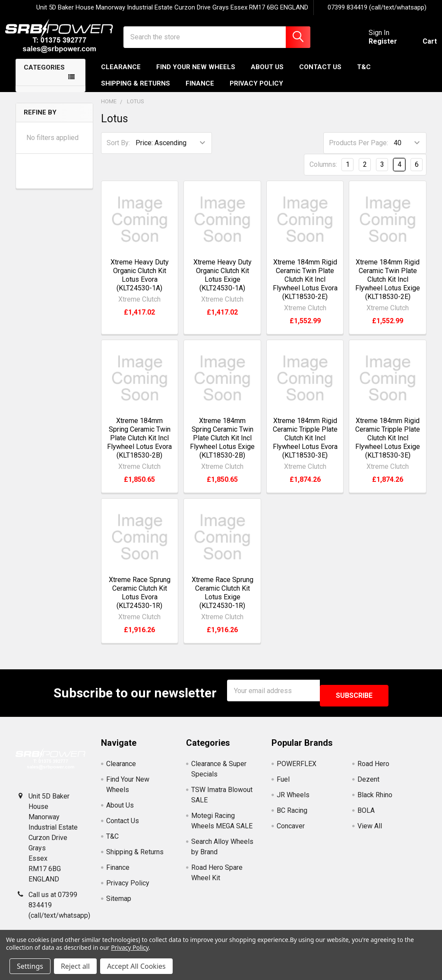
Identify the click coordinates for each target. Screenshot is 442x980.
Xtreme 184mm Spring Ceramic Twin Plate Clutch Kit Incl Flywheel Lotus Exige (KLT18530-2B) (222, 446)
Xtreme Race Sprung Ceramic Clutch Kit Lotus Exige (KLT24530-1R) (223, 600)
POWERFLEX (297, 766)
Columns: (323, 172)
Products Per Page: (358, 151)
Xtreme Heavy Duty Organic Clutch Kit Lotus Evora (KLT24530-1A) (140, 283)
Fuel (283, 782)
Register (373, 46)
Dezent (368, 782)
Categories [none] (44, 75)
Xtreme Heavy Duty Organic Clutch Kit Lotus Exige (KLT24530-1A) (223, 283)
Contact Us (320, 75)
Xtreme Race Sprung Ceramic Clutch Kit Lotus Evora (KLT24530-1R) (140, 600)
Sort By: (118, 151)
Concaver (291, 829)
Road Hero (373, 766)
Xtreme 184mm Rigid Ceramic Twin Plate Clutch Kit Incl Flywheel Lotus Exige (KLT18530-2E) (388, 287)
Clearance (121, 75)
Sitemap (119, 901)
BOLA (366, 813)
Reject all (75, 966)
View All (370, 829)
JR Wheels (293, 797)
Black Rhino (375, 797)
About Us (267, 75)
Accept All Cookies (136, 966)
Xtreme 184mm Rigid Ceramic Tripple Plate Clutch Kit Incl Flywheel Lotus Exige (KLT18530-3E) (388, 446)
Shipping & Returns (136, 91)
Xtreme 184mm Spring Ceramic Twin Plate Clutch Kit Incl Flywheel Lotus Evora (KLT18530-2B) (139, 446)
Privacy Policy (256, 91)
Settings (30, 966)
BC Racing (292, 813)
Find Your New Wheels (196, 75)
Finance (200, 91)
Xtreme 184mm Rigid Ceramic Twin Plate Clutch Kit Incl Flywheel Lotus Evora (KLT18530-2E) (305, 287)
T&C (364, 75)
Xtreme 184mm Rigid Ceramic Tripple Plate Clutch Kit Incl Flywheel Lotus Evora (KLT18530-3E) (305, 446)
